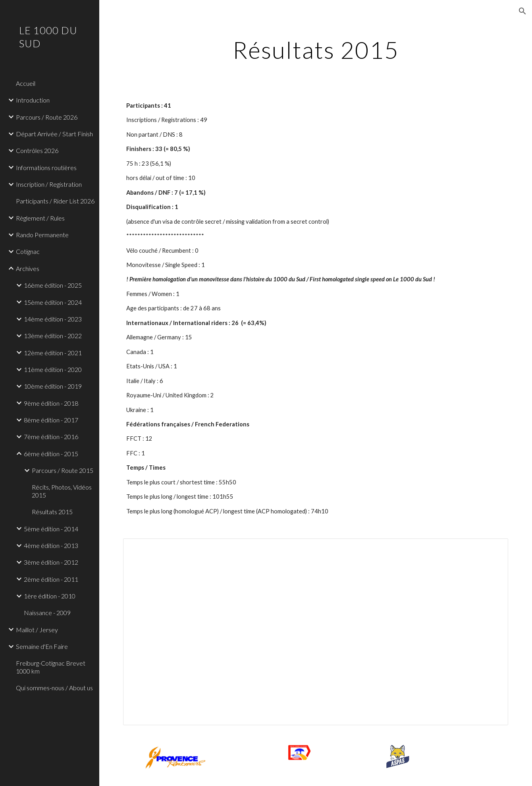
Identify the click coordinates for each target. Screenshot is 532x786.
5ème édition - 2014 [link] (51, 529)
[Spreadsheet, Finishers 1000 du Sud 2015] (315, 632)
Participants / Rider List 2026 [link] (55, 201)
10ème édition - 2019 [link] (53, 386)
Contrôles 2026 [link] (37, 150)
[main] (315, 50)
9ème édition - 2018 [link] (51, 403)
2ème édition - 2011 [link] (51, 579)
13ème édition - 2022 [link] (53, 336)
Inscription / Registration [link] (49, 184)
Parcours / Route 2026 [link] (47, 117)
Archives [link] (28, 268)
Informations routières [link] (46, 167)
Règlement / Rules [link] (40, 218)
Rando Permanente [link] (42, 235)
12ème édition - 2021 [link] (53, 353)
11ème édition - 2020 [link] (53, 369)
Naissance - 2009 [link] (47, 613)
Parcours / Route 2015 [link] (63, 470)
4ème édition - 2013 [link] (51, 545)
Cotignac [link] (28, 251)
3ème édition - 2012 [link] (51, 562)
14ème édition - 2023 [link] (53, 319)
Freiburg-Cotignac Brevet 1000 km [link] (51, 667)
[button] (522, 11)
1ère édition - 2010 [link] (50, 596)
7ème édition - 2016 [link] (51, 437)
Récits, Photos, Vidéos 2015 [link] (62, 491)
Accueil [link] (26, 83)
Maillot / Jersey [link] (37, 630)
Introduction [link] (33, 100)
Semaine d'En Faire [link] (42, 646)
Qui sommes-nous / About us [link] (54, 688)
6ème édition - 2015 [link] (51, 454)
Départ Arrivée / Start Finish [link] (54, 134)
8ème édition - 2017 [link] (51, 420)
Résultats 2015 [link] (52, 512)
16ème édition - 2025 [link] (53, 285)
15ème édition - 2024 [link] (53, 302)
